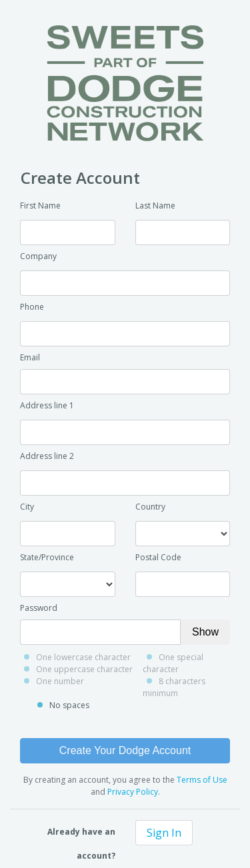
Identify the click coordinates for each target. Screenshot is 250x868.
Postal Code (158, 557)
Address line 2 (47, 456)
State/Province (47, 557)
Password (39, 608)
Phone (32, 307)
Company (38, 256)
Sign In (164, 833)
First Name (40, 206)
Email (30, 357)
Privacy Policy (133, 792)
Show (205, 632)
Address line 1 (47, 405)
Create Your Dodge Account (125, 750)
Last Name (155, 206)
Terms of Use (202, 780)
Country (150, 507)
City (27, 507)
